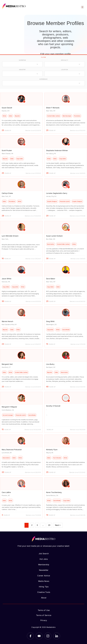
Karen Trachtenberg (54, 492)
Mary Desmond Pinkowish (12, 450)
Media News (44, 581)
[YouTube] (39, 636)
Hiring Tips (44, 587)
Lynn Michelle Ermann (10, 236)
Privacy (44, 620)
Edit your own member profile (56, 54)
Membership (44, 565)
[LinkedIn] (57, 636)
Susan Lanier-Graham (54, 236)
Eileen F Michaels (53, 108)
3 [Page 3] (37, 525)
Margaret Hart (7, 364)
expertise (22, 60)
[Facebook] (30, 636)
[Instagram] (48, 636)
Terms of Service (44, 615)
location (65, 70)
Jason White (7, 279)
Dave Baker (51, 279)
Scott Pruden (7, 150)
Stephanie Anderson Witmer (57, 150)
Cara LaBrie (6, 492)
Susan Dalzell (7, 108)
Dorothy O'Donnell (53, 406)
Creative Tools (44, 592)
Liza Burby (50, 364)
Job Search (44, 554)
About (44, 598)
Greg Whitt (50, 321)
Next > (58, 525)
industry (22, 70)
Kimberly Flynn (52, 450)
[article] (21, 113)
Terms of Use (44, 610)
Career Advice (44, 576)
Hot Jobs (44, 559)
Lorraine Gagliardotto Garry (57, 193)
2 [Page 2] (32, 525)
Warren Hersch (7, 321)
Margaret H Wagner (9, 407)
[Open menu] (82, 7)
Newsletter (44, 570)
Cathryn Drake (7, 193)
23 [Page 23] (49, 525)
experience (43, 79)
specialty (65, 60)
